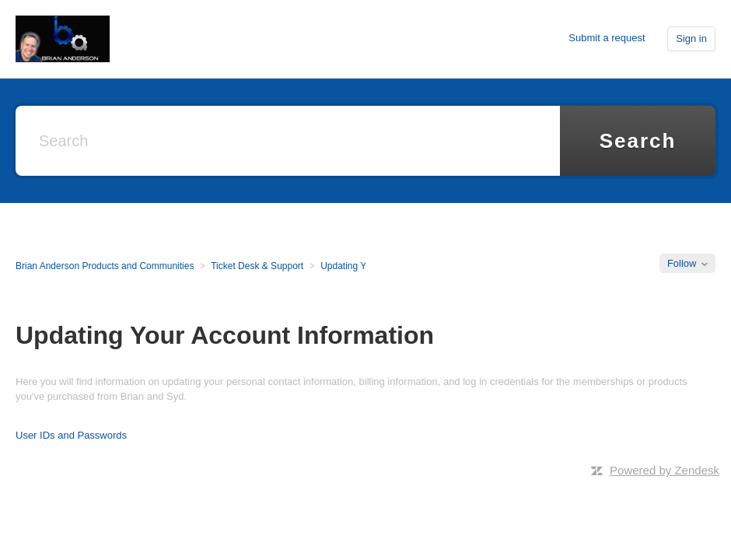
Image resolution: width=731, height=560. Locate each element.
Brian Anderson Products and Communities (105, 266)
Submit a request (607, 38)
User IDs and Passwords (71, 435)
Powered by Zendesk (665, 470)
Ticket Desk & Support (257, 266)
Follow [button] (682, 263)
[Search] (288, 141)
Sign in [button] (691, 38)
